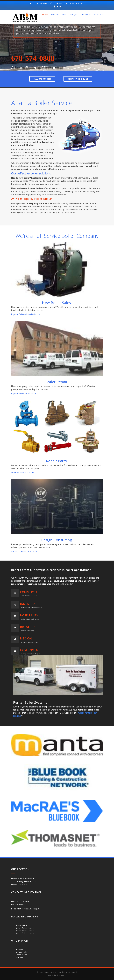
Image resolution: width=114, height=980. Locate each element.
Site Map (20, 957)
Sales (65, 14)
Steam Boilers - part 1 (25, 928)
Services (55, 14)
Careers (19, 950)
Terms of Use (22, 955)
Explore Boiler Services (23, 393)
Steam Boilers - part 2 (25, 931)
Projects (75, 14)
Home (45, 14)
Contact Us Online (78, 79)
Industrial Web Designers (57, 975)
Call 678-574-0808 (42, 79)
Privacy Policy (22, 952)
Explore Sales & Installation (26, 314)
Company (87, 14)
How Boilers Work (23, 926)
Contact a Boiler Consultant (26, 552)
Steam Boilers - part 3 (25, 933)
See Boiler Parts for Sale (24, 472)
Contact (99, 14)
